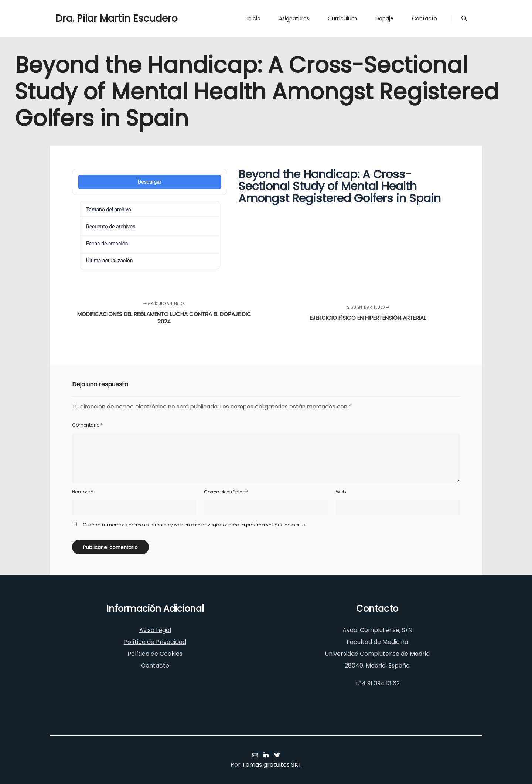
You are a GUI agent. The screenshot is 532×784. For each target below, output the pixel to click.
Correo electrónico (226, 492)
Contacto (155, 666)
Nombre (83, 492)
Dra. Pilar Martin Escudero (92, 18)
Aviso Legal (155, 630)
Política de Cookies (155, 654)
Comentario (87, 425)
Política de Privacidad (155, 642)
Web (341, 492)
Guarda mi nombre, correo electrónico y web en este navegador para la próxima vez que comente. (194, 525)
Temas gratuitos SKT (272, 765)
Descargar (150, 182)
